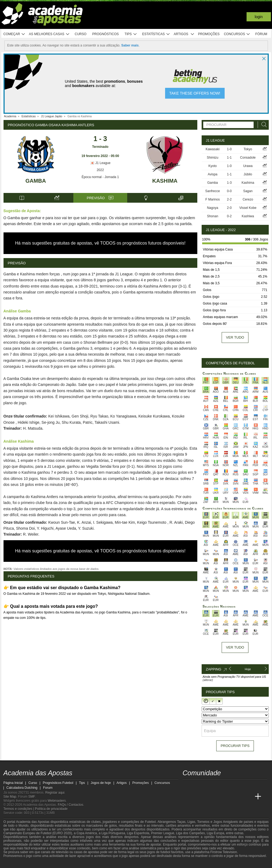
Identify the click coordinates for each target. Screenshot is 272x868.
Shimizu (213, 158)
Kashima (165, 181)
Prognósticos (106, 34)
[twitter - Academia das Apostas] (197, 785)
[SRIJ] (97, 863)
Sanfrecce (212, 191)
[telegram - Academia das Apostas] (238, 785)
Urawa (248, 166)
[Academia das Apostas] (187, 797)
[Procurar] (263, 125)
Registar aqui (55, 793)
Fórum (261, 34)
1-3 (229, 183)
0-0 (229, 191)
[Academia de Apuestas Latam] (228, 797)
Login (259, 17)
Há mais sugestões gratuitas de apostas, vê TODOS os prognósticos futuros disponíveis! (100, 243)
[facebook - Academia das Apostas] (218, 785)
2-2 (229, 199)
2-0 (229, 208)
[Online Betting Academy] (207, 797)
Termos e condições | (19, 809)
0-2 (229, 216)
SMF (32, 797)
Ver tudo (235, 337)
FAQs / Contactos (70, 805)
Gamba (36, 181)
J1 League (100, 163)
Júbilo (248, 174)
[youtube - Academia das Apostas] (207, 785)
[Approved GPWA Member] (39, 863)
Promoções (209, 34)
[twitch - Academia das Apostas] (187, 785)
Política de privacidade (51, 809)
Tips (131, 34)
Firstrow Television (224, 852)
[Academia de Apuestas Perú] (248, 797)
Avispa (212, 174)
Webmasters (57, 801)
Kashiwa (248, 216)
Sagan (248, 191)
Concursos (237, 34)
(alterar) (208, 680)
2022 (100, 170)
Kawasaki (213, 149)
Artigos (184, 34)
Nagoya (213, 208)
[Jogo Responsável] (78, 863)
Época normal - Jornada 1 (100, 177)
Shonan (213, 216)
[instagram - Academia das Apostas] (228, 785)
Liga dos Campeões (190, 833)
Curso (81, 34)
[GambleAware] (17, 863)
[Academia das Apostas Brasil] (197, 797)
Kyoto (213, 166)
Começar (14, 34)
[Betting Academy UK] (238, 797)
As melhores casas (49, 34)
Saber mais (130, 45)
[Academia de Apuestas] (218, 797)
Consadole (248, 158)
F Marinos (213, 199)
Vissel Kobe (248, 208)
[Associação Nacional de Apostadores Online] (55, 863)
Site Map (10, 797)
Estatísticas (156, 34)
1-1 (229, 158)
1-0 (229, 149)
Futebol (150, 822)
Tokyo (248, 149)
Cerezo (248, 199)
